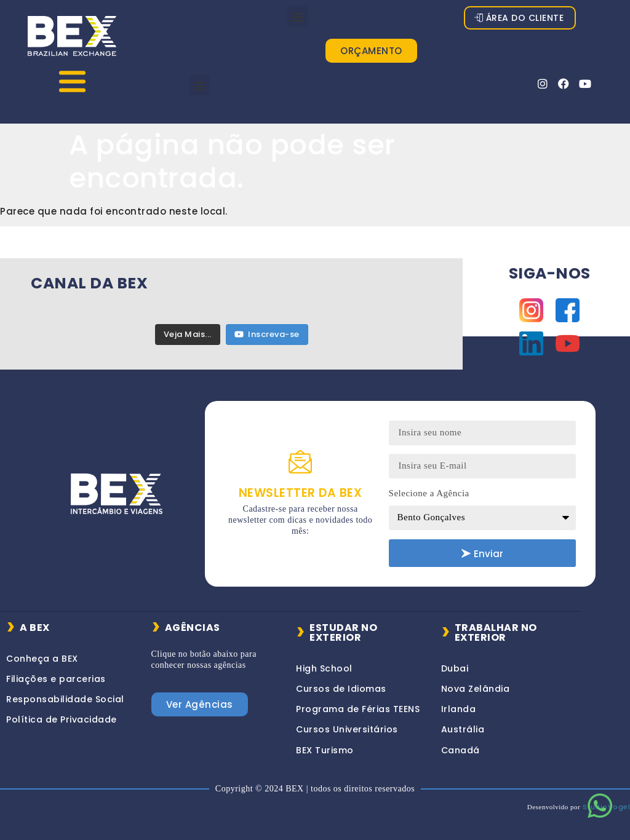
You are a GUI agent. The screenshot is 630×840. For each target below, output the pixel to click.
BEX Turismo (325, 743)
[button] (298, 16)
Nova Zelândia (476, 683)
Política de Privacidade (62, 713)
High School (324, 662)
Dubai (455, 662)
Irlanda (459, 703)
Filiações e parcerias (56, 673)
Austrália (463, 723)
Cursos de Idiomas (341, 683)
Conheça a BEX (42, 652)
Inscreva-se (267, 328)
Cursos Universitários (347, 723)
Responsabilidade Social (65, 693)
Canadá (461, 743)
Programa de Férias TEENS (358, 703)
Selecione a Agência (429, 487)
